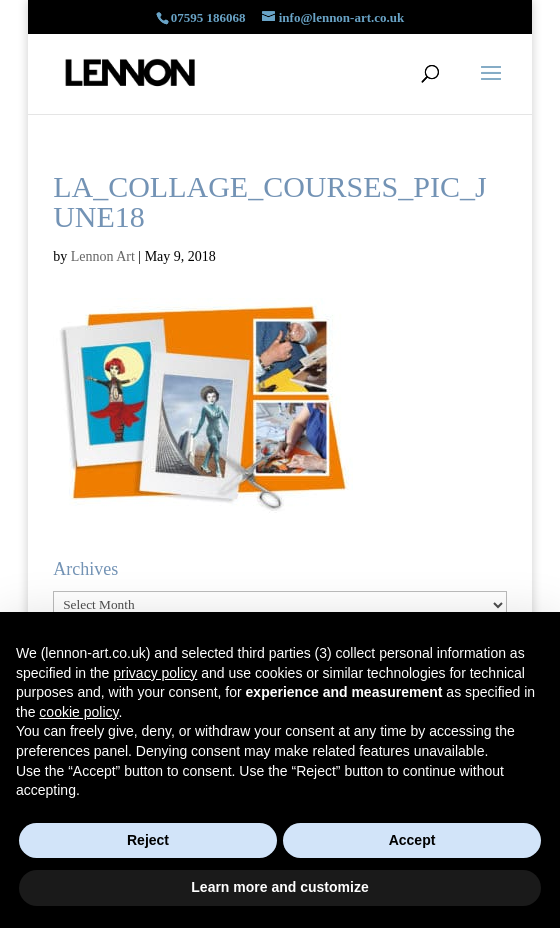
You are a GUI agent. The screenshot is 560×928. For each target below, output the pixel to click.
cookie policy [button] (78, 712)
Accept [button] (412, 840)
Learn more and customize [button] (279, 887)
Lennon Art (103, 256)
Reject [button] (148, 840)
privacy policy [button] (155, 673)
